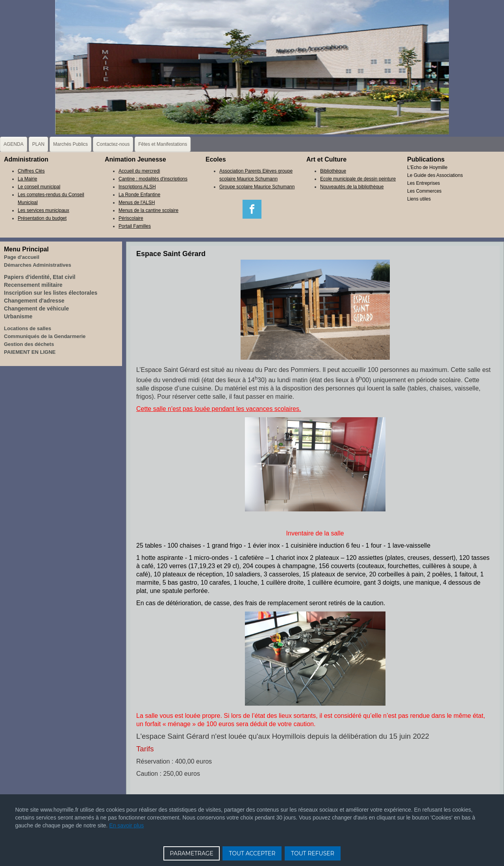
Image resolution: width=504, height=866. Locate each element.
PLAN (38, 144)
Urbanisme (18, 316)
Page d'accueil (22, 257)
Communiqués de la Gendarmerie (45, 336)
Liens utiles (419, 199)
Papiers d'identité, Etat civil (40, 277)
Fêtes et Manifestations (163, 144)
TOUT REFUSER (313, 853)
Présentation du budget (42, 218)
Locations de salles (28, 328)
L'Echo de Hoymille (427, 167)
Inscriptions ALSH (137, 187)
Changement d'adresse (34, 301)
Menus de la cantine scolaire (148, 210)
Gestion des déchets (29, 344)
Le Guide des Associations (435, 175)
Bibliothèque (333, 171)
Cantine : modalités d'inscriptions (153, 179)
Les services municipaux (44, 210)
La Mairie (27, 179)
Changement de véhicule (36, 308)
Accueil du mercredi (139, 171)
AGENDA (14, 144)
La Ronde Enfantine (139, 195)
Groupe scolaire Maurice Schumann (257, 187)
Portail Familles (135, 226)
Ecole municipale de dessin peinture (358, 179)
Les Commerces (424, 191)
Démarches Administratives (38, 265)
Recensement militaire (33, 285)
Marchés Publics (70, 144)
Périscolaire (131, 218)
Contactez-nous (113, 144)
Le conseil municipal (39, 187)
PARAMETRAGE (192, 853)
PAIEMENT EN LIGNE (30, 352)
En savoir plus (126, 825)
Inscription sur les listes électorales (51, 293)
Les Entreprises (423, 183)
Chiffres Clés (31, 171)
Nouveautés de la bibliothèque (352, 187)
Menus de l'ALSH (137, 203)
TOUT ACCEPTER (252, 853)
